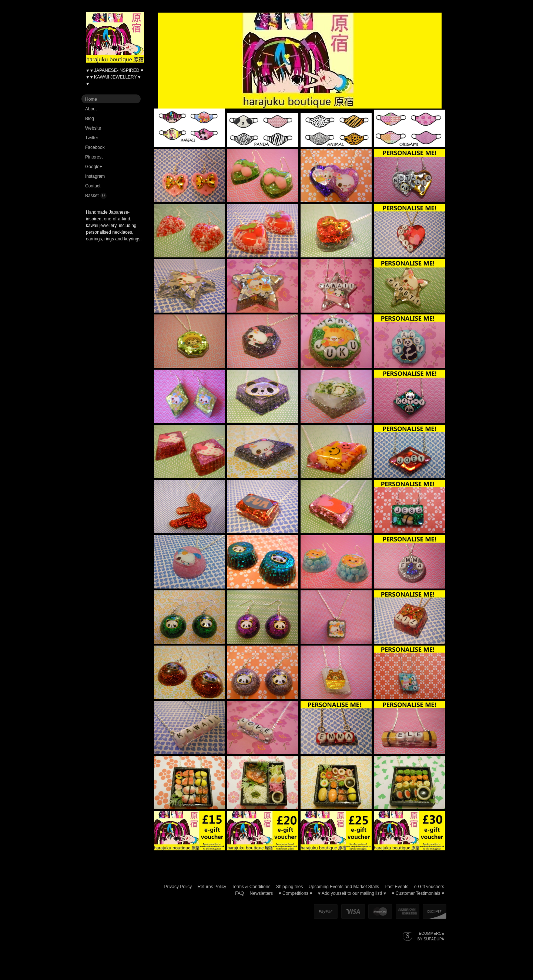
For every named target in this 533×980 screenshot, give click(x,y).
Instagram (95, 176)
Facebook (95, 147)
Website (93, 128)
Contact (93, 186)
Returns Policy (212, 887)
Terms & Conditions (251, 887)
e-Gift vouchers (429, 887)
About (91, 109)
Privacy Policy (178, 887)
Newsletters (262, 893)
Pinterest (94, 157)
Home (91, 99)
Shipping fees (290, 887)
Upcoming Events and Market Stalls (344, 887)
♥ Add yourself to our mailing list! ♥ (352, 893)
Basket (92, 196)
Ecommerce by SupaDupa (431, 936)
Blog (90, 119)
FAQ (239, 893)
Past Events (396, 887)
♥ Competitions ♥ (296, 893)
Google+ (94, 167)
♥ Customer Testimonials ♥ (418, 893)
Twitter (92, 138)
